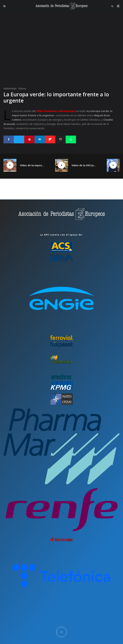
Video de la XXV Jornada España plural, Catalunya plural (84, 165)
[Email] (60, 139)
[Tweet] (19, 139)
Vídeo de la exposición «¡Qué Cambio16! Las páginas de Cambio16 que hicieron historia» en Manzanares (32, 165)
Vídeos (22, 88)
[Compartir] (9, 139)
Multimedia (10, 88)
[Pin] (29, 139)
